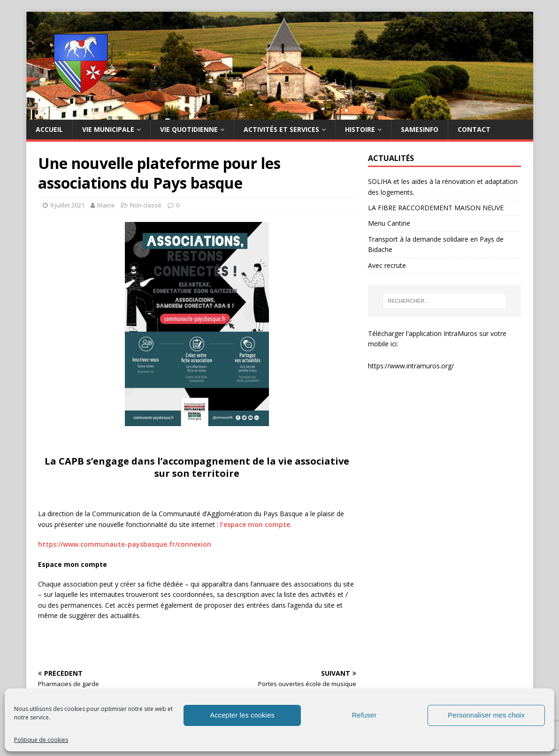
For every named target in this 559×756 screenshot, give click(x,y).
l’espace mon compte (255, 524)
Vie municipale (108, 129)
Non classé (146, 205)
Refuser (364, 715)
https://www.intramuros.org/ (411, 366)
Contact (474, 129)
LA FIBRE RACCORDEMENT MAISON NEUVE (436, 208)
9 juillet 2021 (67, 205)
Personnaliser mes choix (486, 715)
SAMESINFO (420, 129)
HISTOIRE (360, 129)
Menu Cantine (389, 223)
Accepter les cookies (242, 715)
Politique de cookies (41, 740)
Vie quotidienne (189, 129)
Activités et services (281, 129)
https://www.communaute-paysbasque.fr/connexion (125, 544)
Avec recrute (387, 265)
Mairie (106, 205)
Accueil (49, 129)
